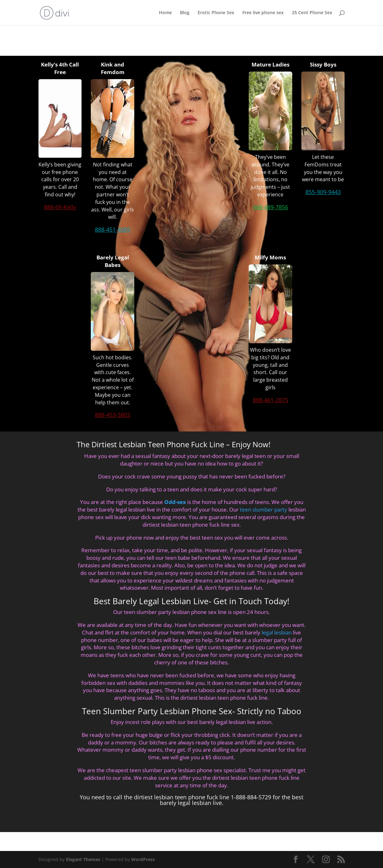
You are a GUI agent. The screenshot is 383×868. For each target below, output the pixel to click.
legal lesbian (277, 632)
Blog (185, 13)
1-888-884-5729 (251, 797)
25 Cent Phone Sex (312, 13)
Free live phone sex (263, 13)
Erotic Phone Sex (216, 13)
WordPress (143, 859)
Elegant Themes (83, 859)
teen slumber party (264, 509)
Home (165, 13)
